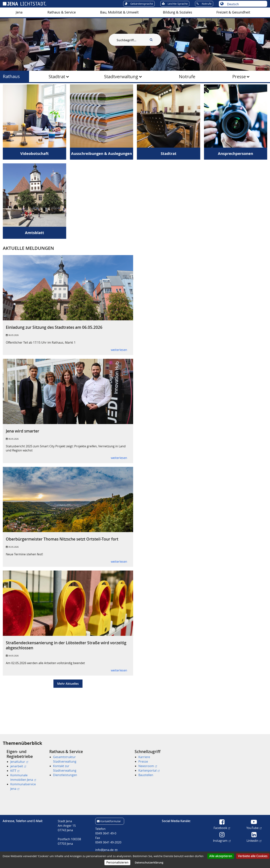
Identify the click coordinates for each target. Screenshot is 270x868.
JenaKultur (19, 762)
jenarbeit (18, 766)
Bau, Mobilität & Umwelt (119, 12)
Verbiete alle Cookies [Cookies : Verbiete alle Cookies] (253, 856)
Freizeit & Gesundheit (233, 12)
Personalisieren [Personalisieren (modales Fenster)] (117, 862)
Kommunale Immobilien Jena (23, 777)
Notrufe (187, 77)
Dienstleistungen (65, 775)
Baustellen (146, 775)
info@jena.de (106, 850)
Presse (239, 77)
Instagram (222, 840)
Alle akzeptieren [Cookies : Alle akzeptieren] (221, 856)
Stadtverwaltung (121, 77)
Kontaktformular (111, 821)
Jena (19, 12)
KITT (15, 771)
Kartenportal (149, 770)
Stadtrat (57, 77)
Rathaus (11, 76)
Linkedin (254, 840)
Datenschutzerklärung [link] (149, 862)
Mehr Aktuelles (68, 702)
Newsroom (148, 766)
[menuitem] (19, 12)
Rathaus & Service (62, 12)
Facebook (222, 828)
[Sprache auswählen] (245, 4)
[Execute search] (151, 40)
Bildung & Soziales (178, 12)
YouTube (254, 828)
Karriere (144, 757)
